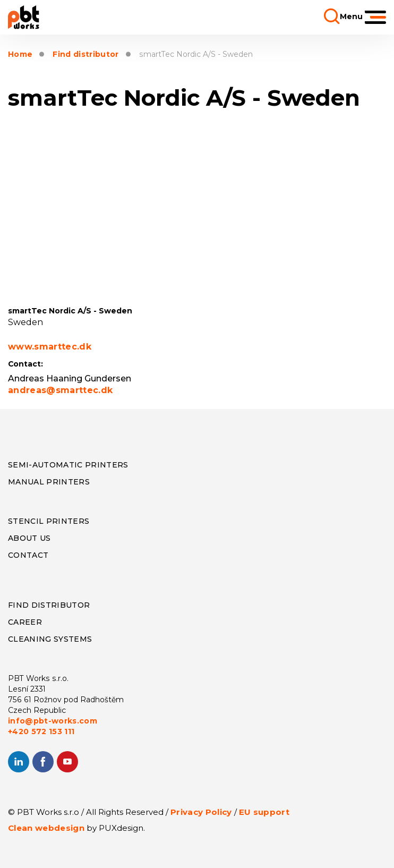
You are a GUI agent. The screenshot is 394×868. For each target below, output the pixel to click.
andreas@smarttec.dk (60, 390)
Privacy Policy (201, 812)
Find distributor (85, 54)
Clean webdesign (46, 828)
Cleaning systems (50, 639)
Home (20, 54)
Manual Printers (49, 482)
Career (25, 622)
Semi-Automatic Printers (68, 465)
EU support (264, 812)
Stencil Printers (49, 521)
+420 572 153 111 (41, 731)
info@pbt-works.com (53, 721)
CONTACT (28, 555)
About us (29, 538)
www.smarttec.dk (50, 347)
